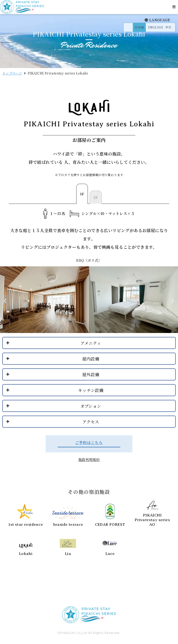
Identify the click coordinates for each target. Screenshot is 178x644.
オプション (91, 406)
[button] (174, 7)
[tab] (82, 194)
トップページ (12, 73)
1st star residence (26, 524)
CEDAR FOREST (110, 524)
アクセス (91, 422)
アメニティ (91, 343)
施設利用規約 (89, 459)
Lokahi (26, 554)
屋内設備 (91, 359)
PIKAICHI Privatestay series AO (152, 520)
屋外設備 (91, 374)
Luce (110, 554)
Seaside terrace (68, 524)
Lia (68, 554)
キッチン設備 (91, 390)
